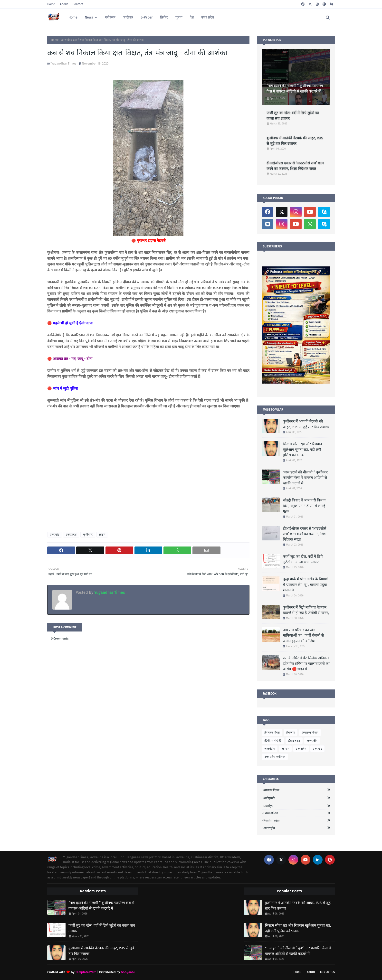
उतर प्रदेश (301, 749)
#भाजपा (291, 733)
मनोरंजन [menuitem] (110, 17)
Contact (78, 4)
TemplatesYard (86, 972)
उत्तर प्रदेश (71, 535)
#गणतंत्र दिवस (272, 733)
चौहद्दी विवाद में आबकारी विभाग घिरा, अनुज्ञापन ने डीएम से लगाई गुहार (304, 506)
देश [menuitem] (192, 17)
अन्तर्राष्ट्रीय (270, 749)
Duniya (297, 806)
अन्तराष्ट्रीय (312, 741)
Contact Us (327, 972)
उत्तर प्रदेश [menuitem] (208, 17)
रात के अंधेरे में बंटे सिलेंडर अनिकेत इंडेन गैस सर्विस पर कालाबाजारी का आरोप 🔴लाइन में (306, 664)
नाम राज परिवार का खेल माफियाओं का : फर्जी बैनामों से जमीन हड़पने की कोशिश (303, 636)
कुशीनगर (88, 535)
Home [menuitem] (73, 17)
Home (51, 4)
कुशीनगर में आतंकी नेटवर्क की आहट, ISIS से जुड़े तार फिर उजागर (295, 141)
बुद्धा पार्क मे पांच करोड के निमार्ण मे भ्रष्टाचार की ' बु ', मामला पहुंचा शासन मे (305, 585)
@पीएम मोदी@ (273, 741)
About (64, 4)
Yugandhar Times (64, 63)
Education (297, 813)
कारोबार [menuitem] (128, 17)
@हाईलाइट (294, 741)
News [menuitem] (89, 17)
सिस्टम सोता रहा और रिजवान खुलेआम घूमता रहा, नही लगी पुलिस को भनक (302, 449)
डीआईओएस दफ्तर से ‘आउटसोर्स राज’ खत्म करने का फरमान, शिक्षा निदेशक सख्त (295, 166)
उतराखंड (66, 40)
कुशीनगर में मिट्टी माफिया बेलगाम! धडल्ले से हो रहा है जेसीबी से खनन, (306, 610)
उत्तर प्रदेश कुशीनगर (275, 757)
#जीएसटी (297, 798)
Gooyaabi (128, 972)
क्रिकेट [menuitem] (164, 17)
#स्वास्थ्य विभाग (310, 733)
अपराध (285, 749)
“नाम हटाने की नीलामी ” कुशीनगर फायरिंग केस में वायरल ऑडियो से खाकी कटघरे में (295, 89)
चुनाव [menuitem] (179, 17)
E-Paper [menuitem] (147, 17)
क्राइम (102, 535)
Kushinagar (297, 820)
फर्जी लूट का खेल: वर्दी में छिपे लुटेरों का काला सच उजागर (293, 116)
